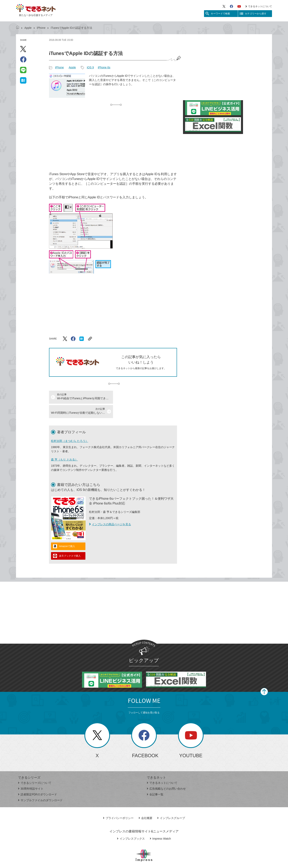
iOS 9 (90, 67)
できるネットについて (259, 6)
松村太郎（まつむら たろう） (70, 427)
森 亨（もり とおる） (64, 445)
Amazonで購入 (67, 532)
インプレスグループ (171, 804)
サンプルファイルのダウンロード (40, 786)
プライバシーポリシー (118, 804)
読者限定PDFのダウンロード (37, 780)
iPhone (41, 28)
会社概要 (145, 804)
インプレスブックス (131, 824)
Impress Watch (160, 824)
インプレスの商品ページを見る (110, 510)
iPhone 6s (104, 67)
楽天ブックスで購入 (70, 541)
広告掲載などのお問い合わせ (166, 774)
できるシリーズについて (35, 768)
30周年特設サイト (31, 774)
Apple (28, 28)
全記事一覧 (155, 780)
